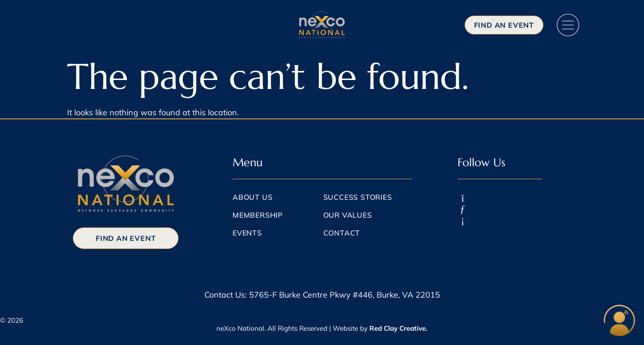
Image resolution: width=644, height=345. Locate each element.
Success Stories (358, 197)
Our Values (348, 215)
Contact (342, 233)
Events (247, 233)
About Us (252, 197)
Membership (258, 215)
